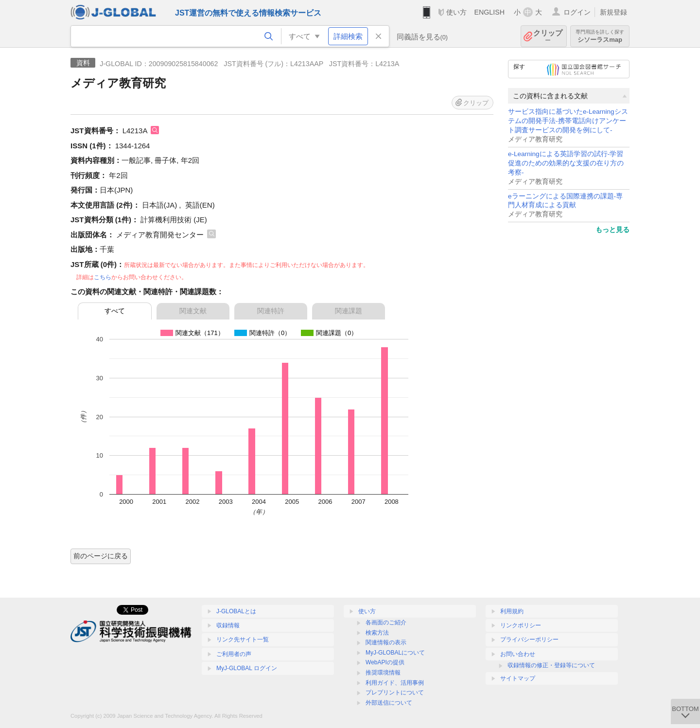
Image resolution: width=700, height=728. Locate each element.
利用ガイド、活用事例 (395, 683)
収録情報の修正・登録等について (551, 665)
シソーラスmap (600, 36)
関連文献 (193, 311)
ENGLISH (489, 12)
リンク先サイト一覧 (243, 639)
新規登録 (613, 12)
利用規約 (512, 611)
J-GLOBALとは (236, 611)
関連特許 (271, 311)
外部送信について (389, 703)
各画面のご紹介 (386, 622)
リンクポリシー (521, 625)
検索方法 (377, 633)
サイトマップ (518, 678)
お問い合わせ (518, 654)
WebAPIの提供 (385, 662)
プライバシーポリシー (529, 639)
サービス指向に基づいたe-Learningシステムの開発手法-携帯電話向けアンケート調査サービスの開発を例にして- (568, 121)
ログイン (577, 12)
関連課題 (349, 311)
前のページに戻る (101, 556)
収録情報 (228, 625)
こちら (103, 277)
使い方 (456, 12)
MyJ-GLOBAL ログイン (247, 668)
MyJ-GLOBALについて (395, 653)
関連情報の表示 (386, 642)
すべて (115, 311)
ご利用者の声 (234, 654)
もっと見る (612, 230)
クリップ (548, 36)
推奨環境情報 (383, 673)
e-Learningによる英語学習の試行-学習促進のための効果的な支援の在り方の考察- (566, 163)
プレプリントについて (395, 692)
